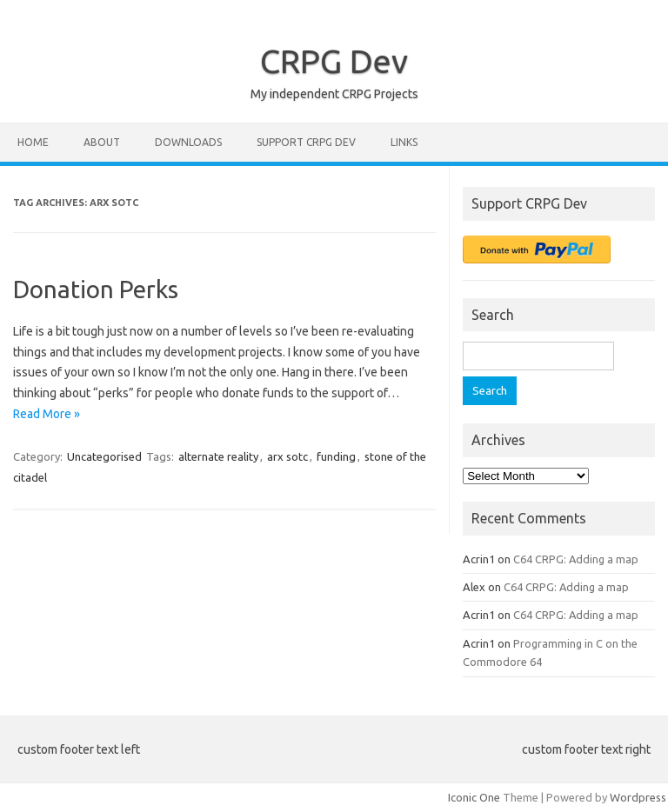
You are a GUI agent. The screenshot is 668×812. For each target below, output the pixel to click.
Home (33, 142)
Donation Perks (96, 289)
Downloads (188, 142)
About (102, 142)
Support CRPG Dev (306, 142)
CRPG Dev (334, 61)
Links (404, 142)
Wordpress (638, 797)
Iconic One (474, 797)
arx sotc (287, 456)
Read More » (47, 414)
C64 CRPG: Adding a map (576, 559)
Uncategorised (104, 456)
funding (336, 456)
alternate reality (218, 456)
